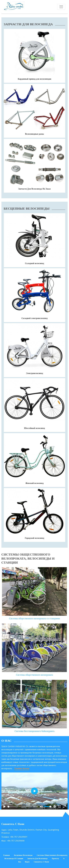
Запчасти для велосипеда (37, 858)
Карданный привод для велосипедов (35, 79)
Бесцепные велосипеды (23, 855)
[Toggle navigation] (61, 7)
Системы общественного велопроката (34, 675)
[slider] (20, 807)
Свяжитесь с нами (41, 862)
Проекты (55, 858)
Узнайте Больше (22, 768)
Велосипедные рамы (34, 134)
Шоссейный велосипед (34, 428)
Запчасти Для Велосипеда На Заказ (34, 189)
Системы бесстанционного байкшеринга (34, 731)
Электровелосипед (34, 373)
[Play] (4, 807)
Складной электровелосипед (34, 318)
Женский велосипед (35, 483)
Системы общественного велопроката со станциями (34, 618)
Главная (7, 855)
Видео (27, 862)
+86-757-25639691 (19, 837)
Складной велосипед (34, 263)
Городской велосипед (34, 538)
